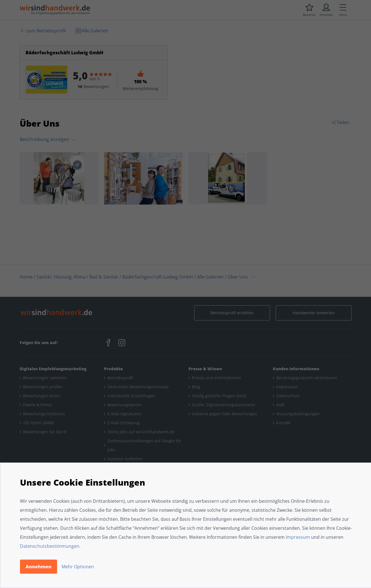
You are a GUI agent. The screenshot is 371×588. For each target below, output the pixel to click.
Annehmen (39, 567)
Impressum (298, 537)
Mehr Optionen (78, 567)
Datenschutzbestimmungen (50, 546)
